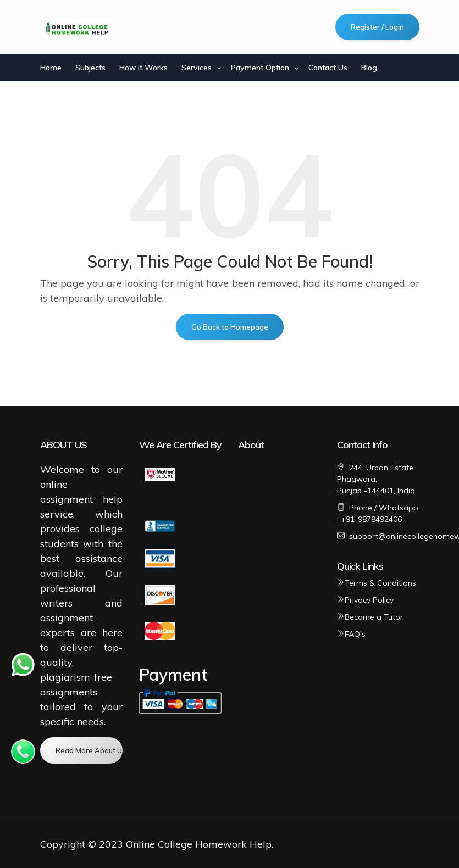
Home (51, 68)
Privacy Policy (365, 600)
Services (197, 68)
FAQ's (351, 634)
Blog (369, 68)
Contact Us (328, 68)
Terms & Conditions (377, 583)
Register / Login (377, 27)
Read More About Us (89, 750)
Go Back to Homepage (230, 327)
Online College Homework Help (199, 844)
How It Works (143, 68)
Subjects (90, 68)
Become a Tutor (370, 617)
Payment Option (260, 68)
